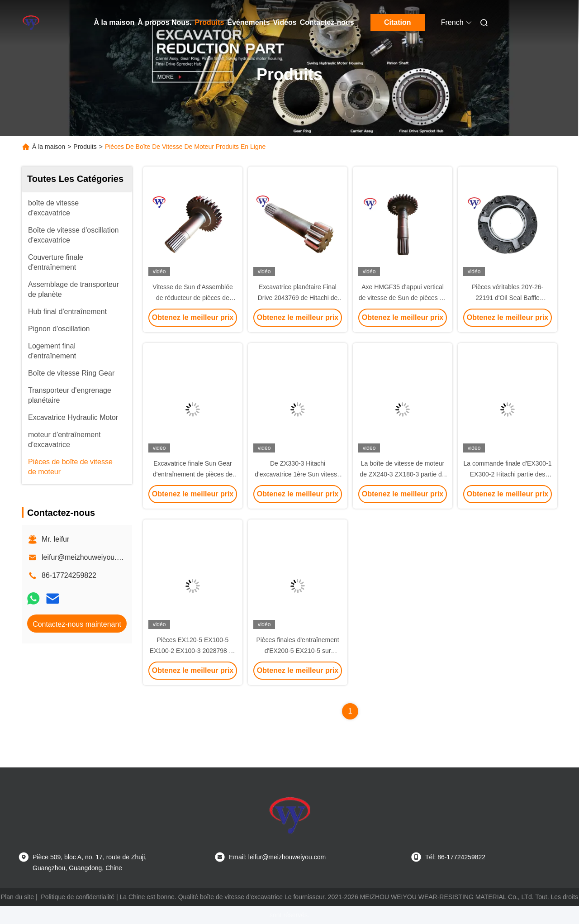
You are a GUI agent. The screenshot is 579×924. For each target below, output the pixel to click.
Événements (248, 22)
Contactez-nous (327, 22)
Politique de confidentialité (78, 897)
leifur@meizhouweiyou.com (86, 557)
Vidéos (285, 22)
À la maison (114, 22)
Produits (209, 22)
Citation (398, 22)
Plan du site (17, 897)
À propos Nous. (164, 22)
